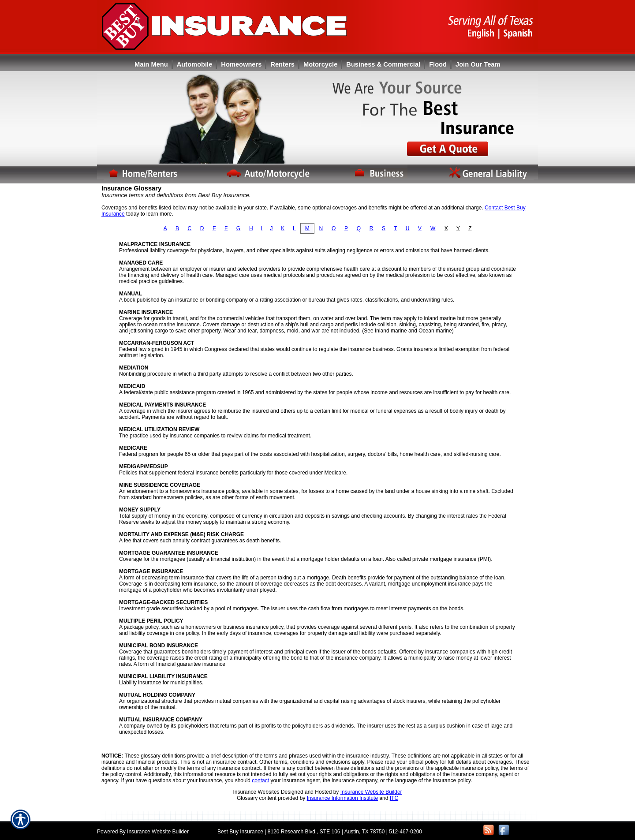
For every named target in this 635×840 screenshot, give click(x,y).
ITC (394, 798)
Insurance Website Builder (371, 792)
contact (260, 780)
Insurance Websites (256, 792)
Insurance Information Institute (342, 798)
